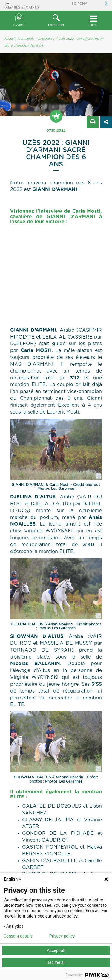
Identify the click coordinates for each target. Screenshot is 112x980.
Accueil (19, 20)
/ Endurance (45, 39)
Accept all (56, 950)
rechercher (56, 20)
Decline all (56, 962)
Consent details (18, 936)
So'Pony (79, 4)
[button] (56, 21)
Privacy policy (62, 936)
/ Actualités (26, 39)
